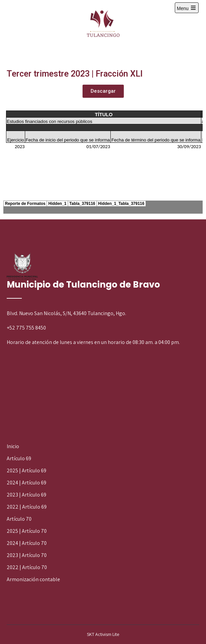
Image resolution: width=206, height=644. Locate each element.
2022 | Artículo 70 (27, 567)
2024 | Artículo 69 (27, 483)
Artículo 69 (19, 458)
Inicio (13, 446)
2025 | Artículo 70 (27, 531)
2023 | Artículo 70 (27, 555)
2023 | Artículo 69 (27, 495)
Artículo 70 (19, 519)
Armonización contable (33, 579)
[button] (103, 91)
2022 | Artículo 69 (27, 507)
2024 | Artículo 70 (27, 543)
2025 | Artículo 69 (27, 470)
